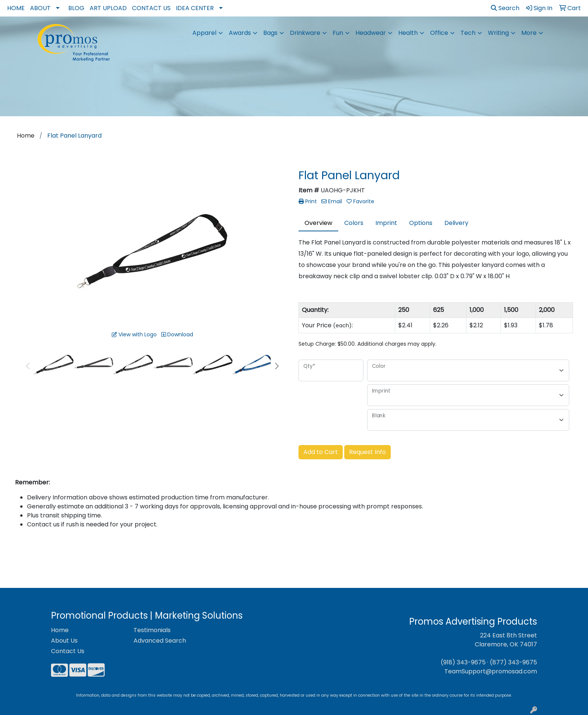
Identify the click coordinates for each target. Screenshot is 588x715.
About (40, 8)
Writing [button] (498, 33)
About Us (64, 641)
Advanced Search (160, 641)
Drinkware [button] (305, 33)
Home (16, 8)
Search (505, 8)
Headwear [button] (371, 33)
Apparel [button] (204, 33)
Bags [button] (270, 33)
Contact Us (151, 8)
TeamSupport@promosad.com (491, 671)
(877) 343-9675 (513, 662)
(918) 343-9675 (463, 662)
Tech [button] (468, 33)
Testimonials (152, 630)
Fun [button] (338, 33)
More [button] (529, 33)
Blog (76, 8)
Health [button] (408, 33)
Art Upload (108, 8)
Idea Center (195, 8)
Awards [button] (240, 33)
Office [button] (439, 33)
